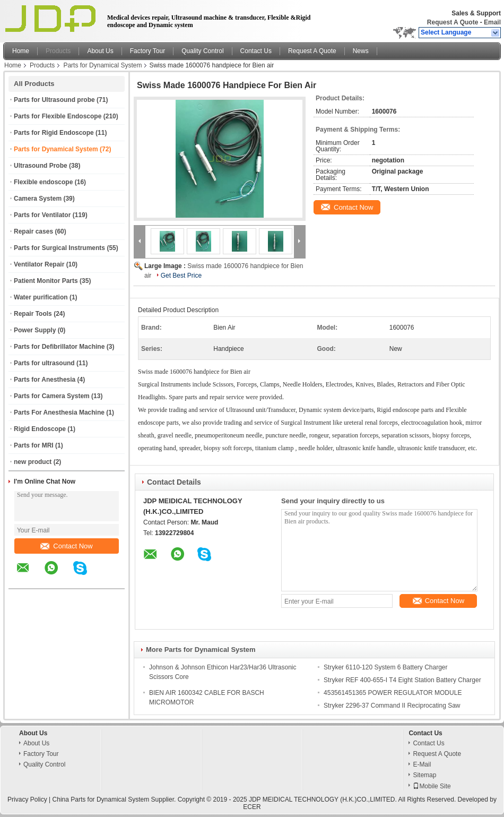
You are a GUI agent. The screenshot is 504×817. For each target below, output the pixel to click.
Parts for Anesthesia (45, 380)
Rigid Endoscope (40, 429)
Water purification (41, 297)
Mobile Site (432, 786)
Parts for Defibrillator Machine (59, 347)
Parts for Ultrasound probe (54, 100)
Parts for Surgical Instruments (59, 248)
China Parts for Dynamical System (101, 799)
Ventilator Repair (39, 264)
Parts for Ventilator (42, 215)
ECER (252, 807)
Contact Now (66, 546)
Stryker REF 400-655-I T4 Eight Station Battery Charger (402, 680)
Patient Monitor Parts (46, 281)
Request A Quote (453, 22)
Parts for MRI (34, 445)
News (361, 51)
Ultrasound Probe (41, 166)
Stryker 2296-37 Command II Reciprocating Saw (392, 706)
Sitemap (424, 775)
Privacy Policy (27, 799)
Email (492, 22)
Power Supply (35, 330)
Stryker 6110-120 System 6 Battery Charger (385, 667)
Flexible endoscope (43, 182)
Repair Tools (33, 314)
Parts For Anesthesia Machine (59, 412)
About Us (100, 51)
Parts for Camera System (52, 396)
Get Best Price (181, 276)
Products (58, 51)
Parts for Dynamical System (102, 65)
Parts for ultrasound (44, 363)
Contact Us (256, 51)
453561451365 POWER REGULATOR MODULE (393, 693)
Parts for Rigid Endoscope (54, 133)
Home (21, 51)
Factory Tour (147, 51)
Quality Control (202, 51)
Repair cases (33, 231)
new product (33, 462)
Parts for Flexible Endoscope (58, 116)
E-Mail (422, 764)
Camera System (38, 199)
